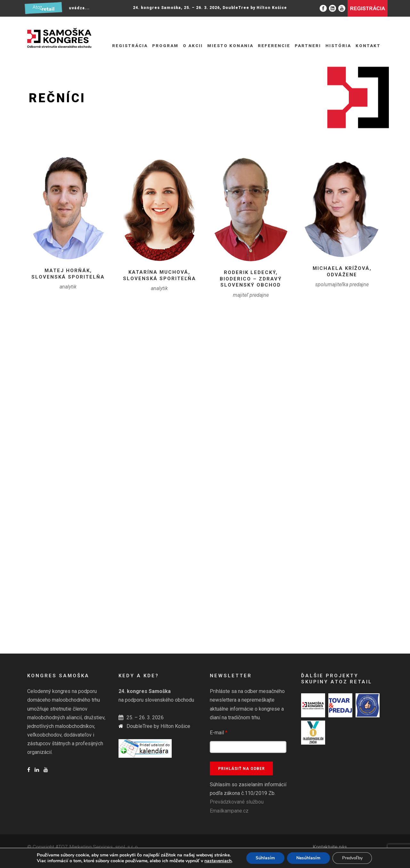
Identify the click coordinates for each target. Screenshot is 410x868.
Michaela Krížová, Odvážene (342, 271)
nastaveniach (218, 861)
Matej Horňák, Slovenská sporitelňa (68, 274)
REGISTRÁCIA (130, 46)
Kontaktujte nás (330, 847)
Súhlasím (265, 858)
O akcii (193, 46)
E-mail (219, 733)
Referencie (274, 46)
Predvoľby (352, 858)
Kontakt (368, 46)
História (338, 46)
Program (165, 46)
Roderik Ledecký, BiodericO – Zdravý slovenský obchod (251, 279)
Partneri (308, 46)
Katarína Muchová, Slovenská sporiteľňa (160, 275)
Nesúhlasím (308, 858)
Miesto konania (230, 46)
